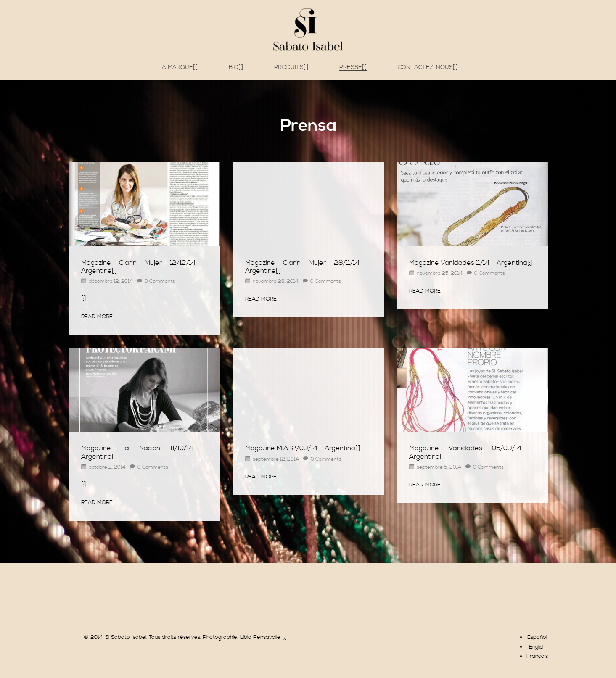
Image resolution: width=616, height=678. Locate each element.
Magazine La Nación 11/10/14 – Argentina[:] (144, 452)
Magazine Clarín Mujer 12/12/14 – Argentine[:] (144, 267)
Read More (97, 317)
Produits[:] (291, 67)
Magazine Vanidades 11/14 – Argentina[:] (471, 263)
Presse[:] (353, 67)
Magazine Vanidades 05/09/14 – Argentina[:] (472, 452)
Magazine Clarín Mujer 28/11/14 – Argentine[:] (308, 267)
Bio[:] (236, 67)
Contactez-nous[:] (428, 67)
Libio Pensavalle (260, 637)
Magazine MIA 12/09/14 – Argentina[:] (303, 448)
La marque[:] (178, 67)
